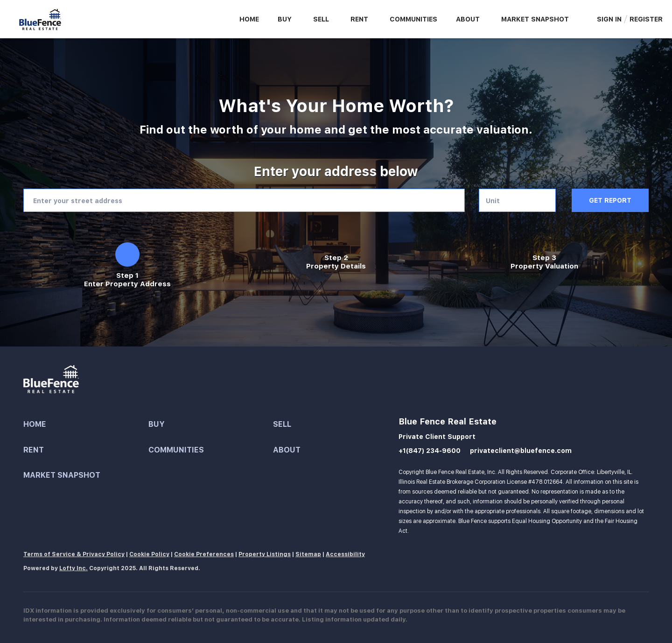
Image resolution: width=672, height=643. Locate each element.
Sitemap (308, 554)
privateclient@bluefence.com (521, 451)
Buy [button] (285, 19)
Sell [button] (321, 19)
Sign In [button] (609, 19)
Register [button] (646, 19)
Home (249, 19)
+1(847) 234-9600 (430, 451)
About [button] (468, 19)
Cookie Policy (149, 554)
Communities (413, 19)
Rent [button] (359, 19)
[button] (86, 425)
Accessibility (345, 554)
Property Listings (265, 554)
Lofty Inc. (73, 568)
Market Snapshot (535, 19)
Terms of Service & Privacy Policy (74, 554)
